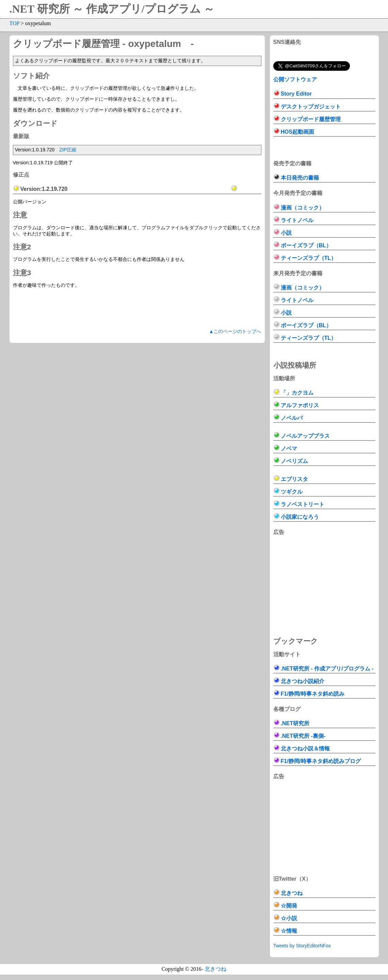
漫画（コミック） (303, 208)
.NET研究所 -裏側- (303, 736)
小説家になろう (300, 517)
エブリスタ (294, 479)
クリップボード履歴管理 (311, 119)
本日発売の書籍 (300, 178)
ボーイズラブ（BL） (306, 245)
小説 (286, 233)
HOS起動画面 (298, 132)
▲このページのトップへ (235, 331)
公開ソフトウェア (295, 79)
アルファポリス (300, 405)
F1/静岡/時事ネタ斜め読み (313, 694)
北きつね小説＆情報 (305, 749)
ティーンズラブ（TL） (309, 258)
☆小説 (289, 918)
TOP (14, 23)
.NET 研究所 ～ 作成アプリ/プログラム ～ (112, 9)
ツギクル (292, 492)
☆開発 (289, 906)
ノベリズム (294, 461)
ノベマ (289, 449)
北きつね (292, 893)
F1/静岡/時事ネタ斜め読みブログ (321, 761)
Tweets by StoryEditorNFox (302, 946)
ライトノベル (297, 220)
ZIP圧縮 (68, 150)
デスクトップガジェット (311, 107)
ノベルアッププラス (305, 436)
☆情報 (289, 931)
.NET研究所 (295, 723)
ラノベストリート (303, 504)
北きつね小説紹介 (303, 681)
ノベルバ (292, 418)
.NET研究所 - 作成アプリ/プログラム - (327, 669)
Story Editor (296, 94)
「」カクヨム (297, 393)
